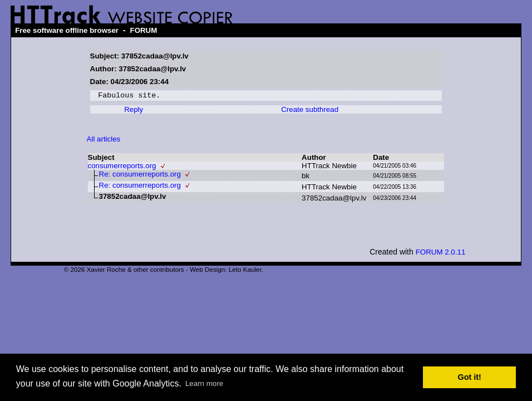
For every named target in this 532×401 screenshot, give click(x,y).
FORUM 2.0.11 (441, 254)
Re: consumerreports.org (140, 176)
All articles (104, 141)
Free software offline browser (67, 30)
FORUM (143, 30)
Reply (134, 111)
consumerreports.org (122, 167)
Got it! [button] (470, 377)
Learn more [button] (204, 383)
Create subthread (310, 111)
